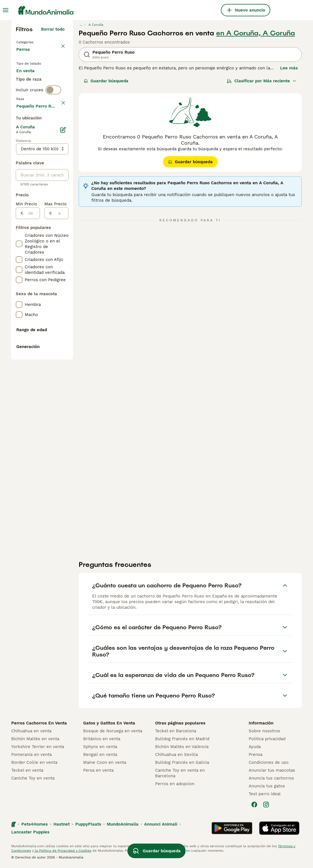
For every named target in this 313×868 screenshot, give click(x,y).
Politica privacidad (267, 740)
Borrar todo (53, 29)
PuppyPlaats (88, 826)
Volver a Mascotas (36, 42)
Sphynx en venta (100, 748)
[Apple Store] (279, 830)
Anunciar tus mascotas (272, 772)
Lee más (289, 68)
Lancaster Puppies (30, 834)
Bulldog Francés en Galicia (182, 764)
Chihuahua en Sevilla (176, 756)
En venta (30, 81)
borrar (58, 141)
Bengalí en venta (100, 756)
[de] (32, 378)
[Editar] (63, 294)
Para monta (33, 108)
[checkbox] (19, 167)
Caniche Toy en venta (33, 780)
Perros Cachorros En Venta (39, 725)
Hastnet (62, 826)
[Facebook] (254, 806)
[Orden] (262, 81)
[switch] (53, 129)
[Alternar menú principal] (6, 10)
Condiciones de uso (269, 764)
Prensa (256, 756)
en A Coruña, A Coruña (256, 33)
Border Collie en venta (34, 764)
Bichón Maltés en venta (35, 740)
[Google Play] (232, 830)
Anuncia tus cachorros (271, 780)
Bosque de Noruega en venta (113, 733)
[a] (60, 378)
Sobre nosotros (264, 733)
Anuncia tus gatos (267, 788)
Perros (24, 55)
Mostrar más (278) (45, 270)
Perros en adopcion (175, 785)
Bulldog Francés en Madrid (182, 740)
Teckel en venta (27, 772)
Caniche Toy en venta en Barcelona (180, 775)
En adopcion (33, 94)
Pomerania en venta (31, 756)
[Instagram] (266, 806)
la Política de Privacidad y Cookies (63, 852)
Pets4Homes (35, 826)
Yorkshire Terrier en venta (38, 748)
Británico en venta (102, 740)
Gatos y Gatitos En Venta (109, 725)
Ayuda (255, 748)
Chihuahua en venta (31, 733)
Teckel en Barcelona (176, 733)
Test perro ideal (265, 796)
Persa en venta (98, 772)
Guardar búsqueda (106, 81)
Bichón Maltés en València (182, 748)
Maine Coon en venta (105, 764)
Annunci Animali (161, 826)
